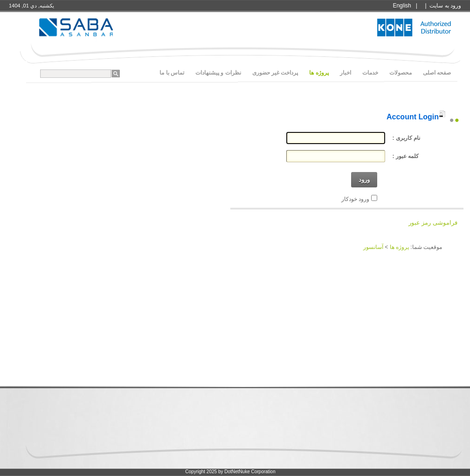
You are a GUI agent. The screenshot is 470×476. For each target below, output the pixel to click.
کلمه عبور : (406, 156)
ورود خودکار (355, 199)
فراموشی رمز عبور (433, 223)
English (402, 6)
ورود (364, 180)
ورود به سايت (445, 6)
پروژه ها (399, 247)
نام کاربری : (407, 138)
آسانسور (373, 247)
